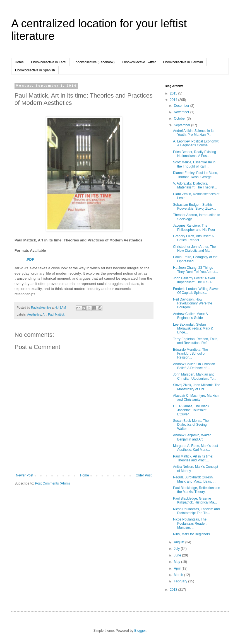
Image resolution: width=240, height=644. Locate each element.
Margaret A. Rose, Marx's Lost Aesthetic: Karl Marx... (195, 448)
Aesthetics (34, 314)
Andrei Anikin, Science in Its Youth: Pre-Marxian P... (194, 133)
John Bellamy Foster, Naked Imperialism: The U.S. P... (194, 280)
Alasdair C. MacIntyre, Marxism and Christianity (196, 398)
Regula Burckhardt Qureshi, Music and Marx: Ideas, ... (194, 479)
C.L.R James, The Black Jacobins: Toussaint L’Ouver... (191, 410)
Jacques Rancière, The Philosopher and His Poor (194, 227)
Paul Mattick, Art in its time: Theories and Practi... (193, 458)
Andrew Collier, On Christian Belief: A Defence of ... (194, 366)
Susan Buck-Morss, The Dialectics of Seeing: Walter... (191, 425)
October (180, 118)
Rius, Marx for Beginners (191, 534)
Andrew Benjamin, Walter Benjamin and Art (192, 437)
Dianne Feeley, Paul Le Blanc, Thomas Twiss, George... (195, 175)
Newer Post (25, 475)
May (177, 562)
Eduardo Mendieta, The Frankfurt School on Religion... (190, 354)
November (182, 112)
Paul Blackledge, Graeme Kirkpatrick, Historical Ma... (195, 500)
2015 (174, 93)
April (178, 568)
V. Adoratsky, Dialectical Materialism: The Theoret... (195, 185)
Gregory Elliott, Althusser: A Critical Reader (193, 238)
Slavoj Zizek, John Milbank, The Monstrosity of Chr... (197, 387)
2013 (174, 590)
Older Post (144, 475)
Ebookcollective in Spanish (35, 70)
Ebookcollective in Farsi (49, 62)
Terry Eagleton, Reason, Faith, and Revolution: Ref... (196, 341)
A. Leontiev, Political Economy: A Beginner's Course (196, 143)
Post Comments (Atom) (52, 483)
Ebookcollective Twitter (139, 62)
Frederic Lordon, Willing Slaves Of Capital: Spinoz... (196, 291)
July (177, 549)
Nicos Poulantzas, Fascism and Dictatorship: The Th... (196, 511)
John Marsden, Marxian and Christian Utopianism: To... (195, 376)
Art (44, 314)
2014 (174, 100)
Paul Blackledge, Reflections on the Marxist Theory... (197, 490)
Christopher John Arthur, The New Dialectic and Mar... (194, 249)
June (178, 555)
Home (19, 62)
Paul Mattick (56, 314)
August (180, 542)
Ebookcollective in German (183, 62)
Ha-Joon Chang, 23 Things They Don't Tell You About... (195, 270)
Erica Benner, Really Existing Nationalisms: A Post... (195, 154)
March (179, 575)
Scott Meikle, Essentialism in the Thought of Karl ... (194, 164)
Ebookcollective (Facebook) (94, 62)
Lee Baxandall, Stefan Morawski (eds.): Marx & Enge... (193, 329)
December (182, 106)
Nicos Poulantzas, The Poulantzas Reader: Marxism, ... (190, 523)
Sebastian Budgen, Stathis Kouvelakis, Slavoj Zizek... (195, 207)
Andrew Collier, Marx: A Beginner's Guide (190, 316)
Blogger (140, 631)
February (181, 581)
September (183, 125)
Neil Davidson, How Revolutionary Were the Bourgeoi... (193, 303)
